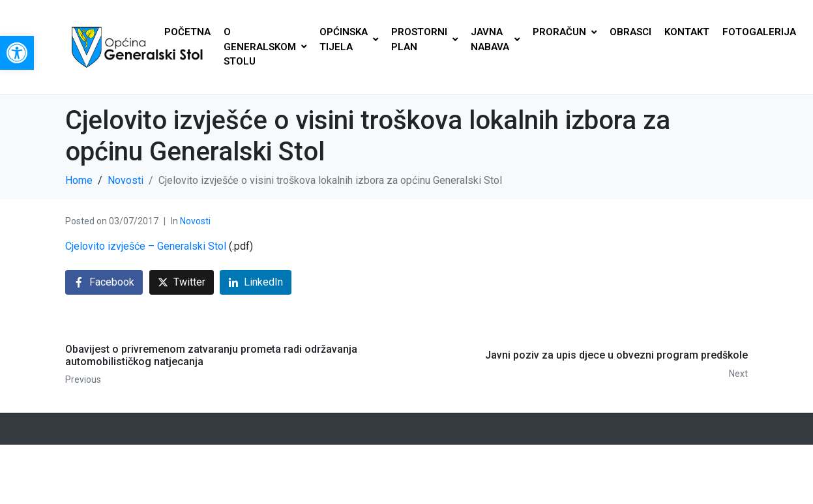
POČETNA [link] (187, 32)
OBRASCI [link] (630, 32)
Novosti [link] (195, 221)
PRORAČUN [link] (565, 32)
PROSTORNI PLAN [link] (424, 39)
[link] (17, 53)
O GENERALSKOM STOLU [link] (265, 47)
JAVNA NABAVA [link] (495, 39)
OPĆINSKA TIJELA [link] (349, 39)
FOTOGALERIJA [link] (759, 32)
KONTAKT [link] (687, 32)
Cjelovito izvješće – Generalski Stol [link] (146, 246)
